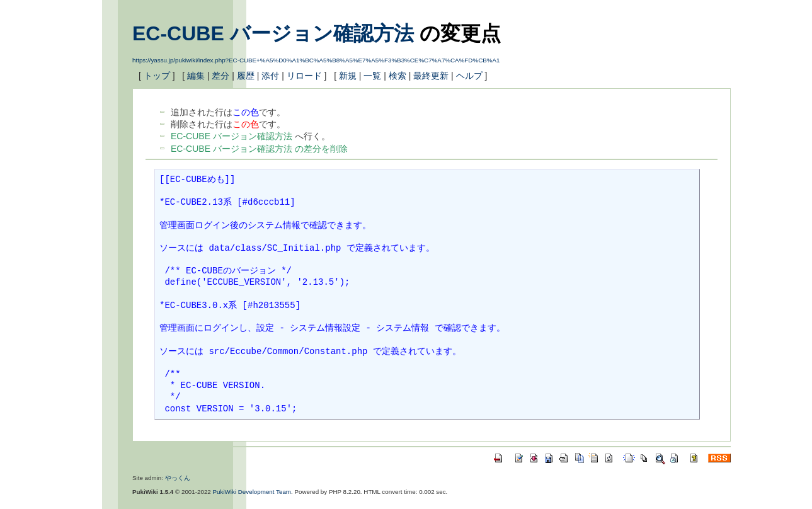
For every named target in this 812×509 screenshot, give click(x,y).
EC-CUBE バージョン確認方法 (273, 33)
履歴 (246, 76)
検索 (397, 76)
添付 (270, 76)
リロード (304, 76)
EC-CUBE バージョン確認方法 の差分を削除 (259, 149)
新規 (348, 76)
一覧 (372, 76)
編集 (196, 76)
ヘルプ (469, 76)
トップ (157, 76)
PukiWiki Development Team (252, 492)
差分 (220, 76)
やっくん (178, 478)
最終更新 (431, 76)
